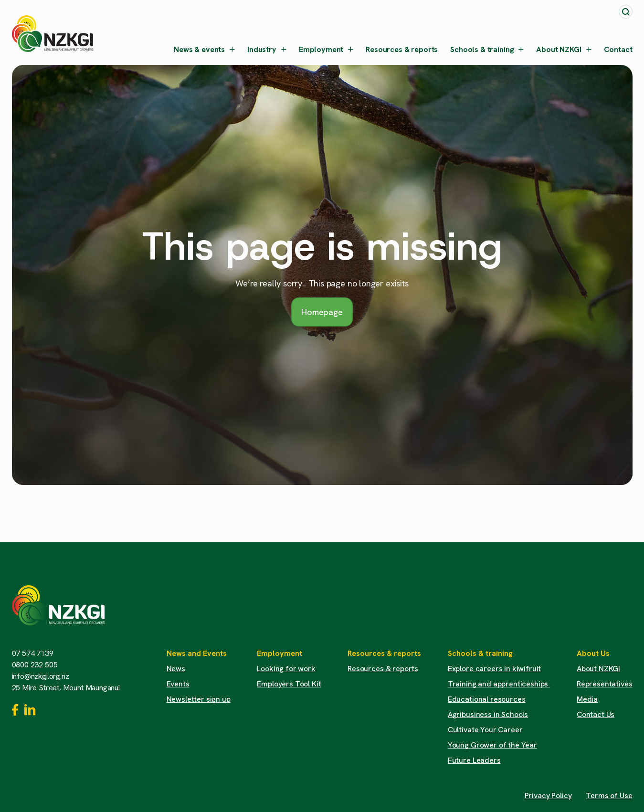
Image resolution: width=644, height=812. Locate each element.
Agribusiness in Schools (488, 714)
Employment (326, 49)
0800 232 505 (35, 665)
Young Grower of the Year (492, 745)
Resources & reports (402, 49)
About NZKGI (564, 49)
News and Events (197, 653)
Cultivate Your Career (485, 730)
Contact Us (596, 714)
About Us (593, 653)
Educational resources (487, 699)
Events (178, 684)
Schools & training (487, 49)
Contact (618, 49)
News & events (204, 49)
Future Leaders (474, 760)
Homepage (322, 312)
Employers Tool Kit (289, 684)
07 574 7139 (33, 653)
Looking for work (286, 669)
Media (587, 699)
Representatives (605, 684)
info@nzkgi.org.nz (41, 676)
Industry (267, 49)
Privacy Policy (548, 796)
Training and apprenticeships (499, 684)
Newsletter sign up (199, 699)
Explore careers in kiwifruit (495, 669)
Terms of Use (609, 796)
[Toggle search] (626, 12)
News (176, 669)
